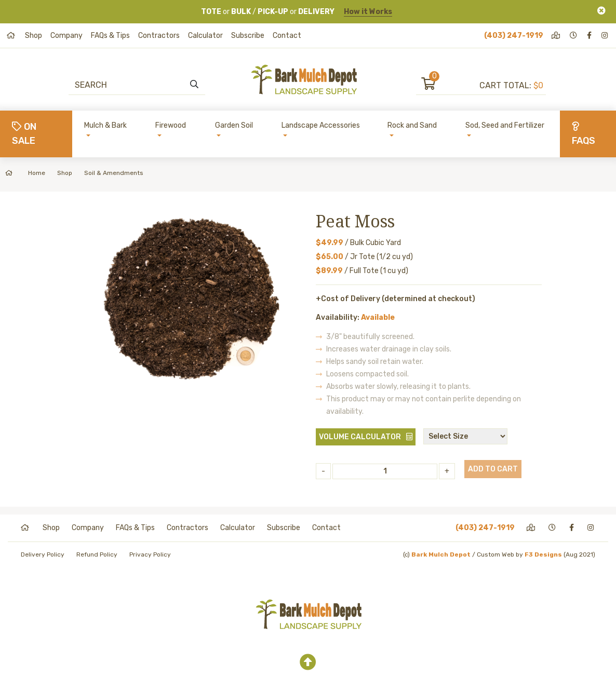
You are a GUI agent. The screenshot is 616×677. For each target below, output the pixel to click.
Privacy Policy (150, 554)
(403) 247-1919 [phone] (514, 36)
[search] (194, 85)
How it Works (368, 12)
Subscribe (248, 36)
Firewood (171, 125)
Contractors (159, 36)
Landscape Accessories (321, 125)
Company (66, 36)
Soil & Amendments (114, 173)
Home (25, 173)
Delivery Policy (43, 554)
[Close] (601, 11)
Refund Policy (97, 554)
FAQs (584, 134)
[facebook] (590, 36)
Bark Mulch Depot (441, 554)
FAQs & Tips (110, 36)
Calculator (205, 36)
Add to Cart (493, 469)
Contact (287, 36)
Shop (34, 36)
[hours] (574, 36)
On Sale (24, 134)
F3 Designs (543, 554)
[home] (12, 36)
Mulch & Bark (105, 125)
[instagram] (605, 36)
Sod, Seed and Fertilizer (505, 125)
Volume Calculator (360, 437)
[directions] (557, 36)
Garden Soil (234, 125)
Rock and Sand (412, 125)
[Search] (132, 85)
